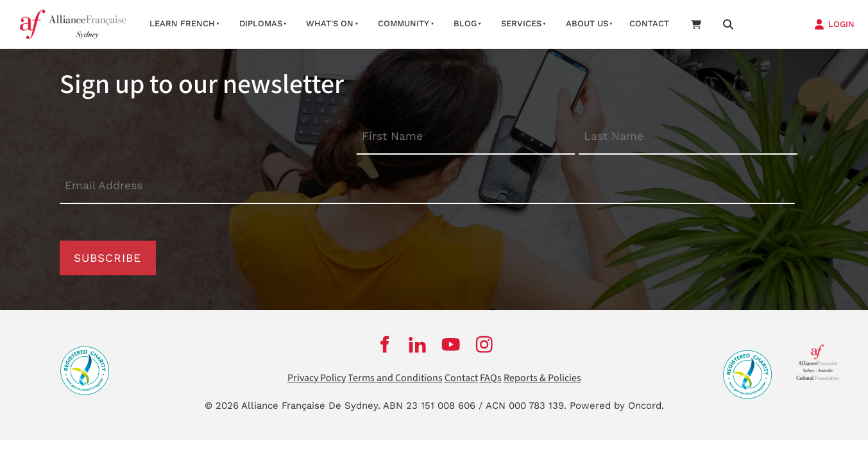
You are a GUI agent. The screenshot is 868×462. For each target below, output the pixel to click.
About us (587, 23)
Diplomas (261, 23)
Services (521, 23)
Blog (465, 23)
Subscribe (107, 258)
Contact (649, 23)
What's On (330, 23)
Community (404, 23)
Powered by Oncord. (617, 406)
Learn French (182, 23)
